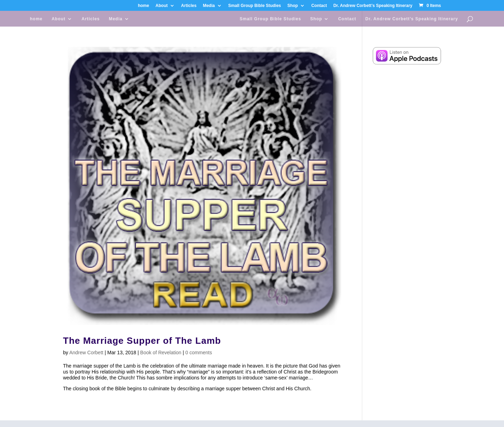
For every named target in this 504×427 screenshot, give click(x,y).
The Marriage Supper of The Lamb (142, 341)
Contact (319, 6)
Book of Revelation (161, 353)
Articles (189, 6)
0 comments (199, 353)
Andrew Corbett (86, 353)
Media (209, 6)
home (143, 6)
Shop (293, 6)
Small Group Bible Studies (255, 6)
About (162, 6)
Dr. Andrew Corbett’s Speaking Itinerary (373, 6)
